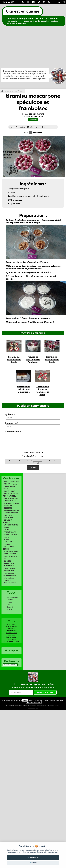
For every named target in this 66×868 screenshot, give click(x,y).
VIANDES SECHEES (11, 551)
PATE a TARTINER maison (10, 536)
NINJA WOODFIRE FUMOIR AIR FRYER (11, 500)
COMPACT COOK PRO (10, 557)
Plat (9, 605)
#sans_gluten (11, 637)
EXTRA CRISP (9, 563)
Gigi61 (25, 700)
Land (38, 700)
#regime (12, 635)
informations (9, 578)
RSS (46, 700)
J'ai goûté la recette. (33, 456)
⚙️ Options (33, 863)
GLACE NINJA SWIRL (9, 488)
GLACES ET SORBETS (8, 521)
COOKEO (7, 561)
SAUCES (7, 544)
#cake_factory (11, 626)
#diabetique (12, 631)
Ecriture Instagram (33, 708)
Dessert (10, 607)
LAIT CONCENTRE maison (10, 526)
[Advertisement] (19, 47)
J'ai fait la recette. (33, 452)
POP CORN (8, 542)
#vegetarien (8, 641)
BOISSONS (8, 506)
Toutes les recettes (11, 482)
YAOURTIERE (9, 571)
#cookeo (12, 629)
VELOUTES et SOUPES (9, 548)
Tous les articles (10, 583)
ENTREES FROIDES (11, 513)
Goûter (10, 600)
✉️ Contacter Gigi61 (34, 702)
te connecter (37, 461)
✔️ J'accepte (33, 858)
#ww (18, 641)
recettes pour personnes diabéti (10, 574)
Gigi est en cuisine (23, 11)
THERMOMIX (9, 566)
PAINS (6, 530)
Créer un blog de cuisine (54, 706)
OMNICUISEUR (10, 568)
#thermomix (11, 624)
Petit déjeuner (13, 597)
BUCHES (7, 580)
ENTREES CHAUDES (11, 510)
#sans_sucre (11, 639)
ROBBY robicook (10, 484)
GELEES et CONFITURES (8, 516)
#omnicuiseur (11, 633)
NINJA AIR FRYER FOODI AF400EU (10, 495)
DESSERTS (8, 508)
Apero (9, 609)
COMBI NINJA (9, 491)
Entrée (10, 602)
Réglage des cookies (56, 700)
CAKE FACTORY (10, 554)
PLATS (6, 539)
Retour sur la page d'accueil (14, 91)
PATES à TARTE (10, 532)
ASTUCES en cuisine (12, 503)
